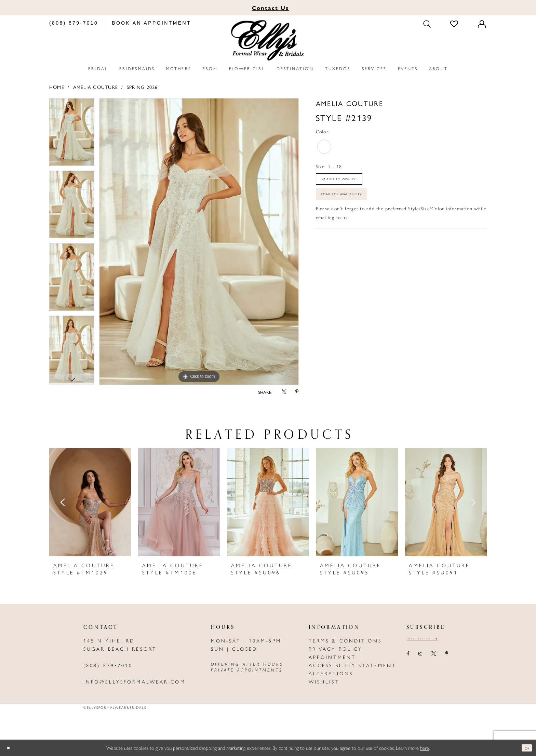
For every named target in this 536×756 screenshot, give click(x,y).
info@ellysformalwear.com (135, 681)
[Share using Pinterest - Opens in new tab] (297, 392)
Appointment (332, 657)
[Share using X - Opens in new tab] (284, 392)
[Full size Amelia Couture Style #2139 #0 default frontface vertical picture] (199, 242)
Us (271, 8)
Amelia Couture (96, 87)
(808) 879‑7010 (108, 665)
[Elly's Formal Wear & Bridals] (268, 41)
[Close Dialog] (10, 748)
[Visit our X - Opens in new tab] (433, 656)
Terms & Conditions (345, 640)
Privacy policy (336, 649)
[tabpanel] (72, 134)
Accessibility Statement (353, 665)
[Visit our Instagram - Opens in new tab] (420, 656)
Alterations (331, 673)
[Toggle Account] (482, 24)
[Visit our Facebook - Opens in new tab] (408, 656)
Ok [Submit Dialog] (525, 748)
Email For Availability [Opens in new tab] (352, 204)
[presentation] (90, 502)
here (425, 748)
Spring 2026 (142, 87)
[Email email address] (429, 639)
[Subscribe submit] (449, 639)
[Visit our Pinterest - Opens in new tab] (446, 656)
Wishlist (324, 681)
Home (57, 87)
